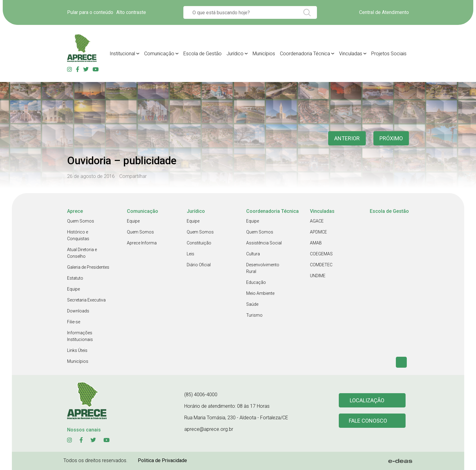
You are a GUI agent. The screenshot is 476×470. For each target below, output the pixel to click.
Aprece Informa (142, 243)
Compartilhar (133, 176)
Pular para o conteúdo (90, 12)
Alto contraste (131, 12)
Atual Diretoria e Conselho (82, 253)
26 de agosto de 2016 (91, 176)
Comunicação (159, 54)
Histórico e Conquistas (78, 235)
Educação (256, 282)
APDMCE (318, 232)
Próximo (391, 138)
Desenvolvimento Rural (263, 268)
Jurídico (235, 54)
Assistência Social (264, 243)
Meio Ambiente (260, 293)
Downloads (78, 311)
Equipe (73, 289)
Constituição (199, 243)
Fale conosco (368, 421)
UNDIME (318, 276)
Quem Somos (81, 221)
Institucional (122, 54)
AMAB (316, 243)
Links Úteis (77, 350)
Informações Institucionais (80, 336)
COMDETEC (321, 265)
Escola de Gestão (202, 54)
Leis (190, 254)
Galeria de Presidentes (88, 267)
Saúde (252, 304)
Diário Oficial (199, 265)
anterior (347, 138)
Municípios (264, 54)
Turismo (254, 315)
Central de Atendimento (384, 12)
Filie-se (74, 322)
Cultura (253, 254)
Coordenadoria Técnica (305, 54)
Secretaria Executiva (86, 300)
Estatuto (75, 278)
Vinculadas (351, 54)
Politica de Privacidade (162, 460)
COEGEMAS (321, 254)
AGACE (317, 221)
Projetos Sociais (389, 54)
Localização (367, 400)
